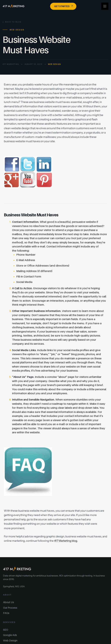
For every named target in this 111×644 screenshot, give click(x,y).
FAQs (6, 613)
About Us (9, 602)
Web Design (54, 64)
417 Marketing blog (66, 541)
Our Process (10, 608)
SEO (6, 630)
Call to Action (23, 288)
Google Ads (10, 635)
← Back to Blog (12, 22)
